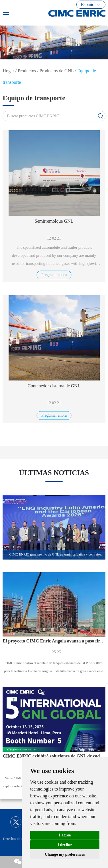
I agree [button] (65, 835)
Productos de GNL (56, 71)
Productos (27, 71)
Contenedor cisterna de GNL (54, 386)
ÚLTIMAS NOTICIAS (54, 473)
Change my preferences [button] (65, 854)
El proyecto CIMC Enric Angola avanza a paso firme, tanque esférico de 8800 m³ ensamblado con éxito (54, 641)
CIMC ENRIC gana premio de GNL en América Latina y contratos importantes (57, 554)
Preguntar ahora (54, 275)
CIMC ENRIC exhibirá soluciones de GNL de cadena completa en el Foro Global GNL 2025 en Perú (54, 756)
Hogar (8, 71)
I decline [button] (65, 845)
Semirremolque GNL (54, 221)
